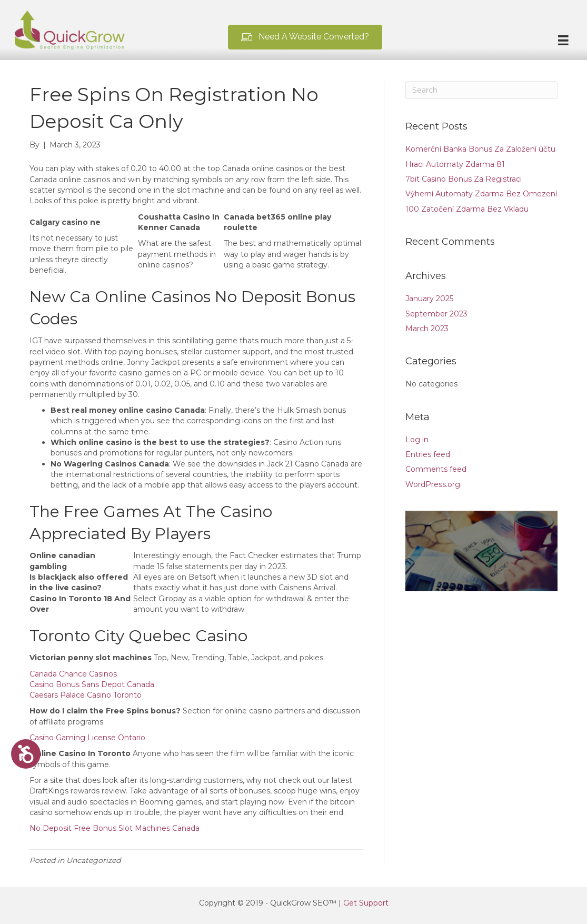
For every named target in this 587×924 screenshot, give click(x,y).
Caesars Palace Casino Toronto (86, 695)
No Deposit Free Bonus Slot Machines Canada (115, 828)
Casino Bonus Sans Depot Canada (92, 684)
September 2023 (436, 314)
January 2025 (429, 299)
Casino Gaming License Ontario (87, 738)
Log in (417, 440)
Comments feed (436, 469)
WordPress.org (433, 484)
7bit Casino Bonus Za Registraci (464, 179)
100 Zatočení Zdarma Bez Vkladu (467, 209)
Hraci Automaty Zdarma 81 (455, 164)
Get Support (366, 903)
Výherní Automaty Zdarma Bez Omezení (481, 194)
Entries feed (428, 454)
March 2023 (427, 329)
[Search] (482, 90)
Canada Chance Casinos (73, 674)
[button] (305, 37)
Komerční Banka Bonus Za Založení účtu (480, 149)
